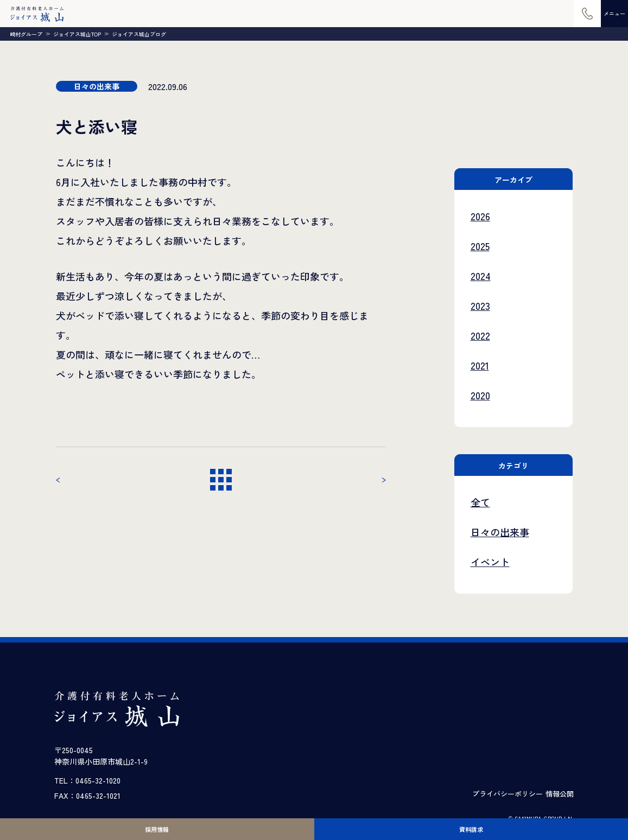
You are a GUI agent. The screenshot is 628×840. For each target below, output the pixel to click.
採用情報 (157, 829)
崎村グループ (26, 34)
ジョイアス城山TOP (77, 34)
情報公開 (560, 794)
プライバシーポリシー (508, 794)
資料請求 (471, 829)
